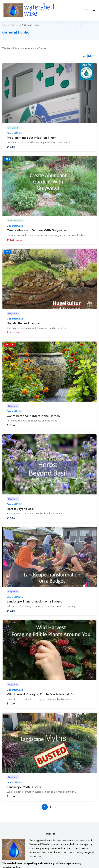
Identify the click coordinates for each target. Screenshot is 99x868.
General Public (15, 133)
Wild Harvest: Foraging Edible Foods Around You (41, 694)
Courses (16, 25)
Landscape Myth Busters (24, 787)
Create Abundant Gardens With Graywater (37, 230)
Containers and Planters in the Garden (33, 416)
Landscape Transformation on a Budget (34, 601)
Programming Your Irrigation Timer (31, 138)
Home (6, 25)
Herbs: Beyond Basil (21, 509)
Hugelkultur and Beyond (23, 323)
